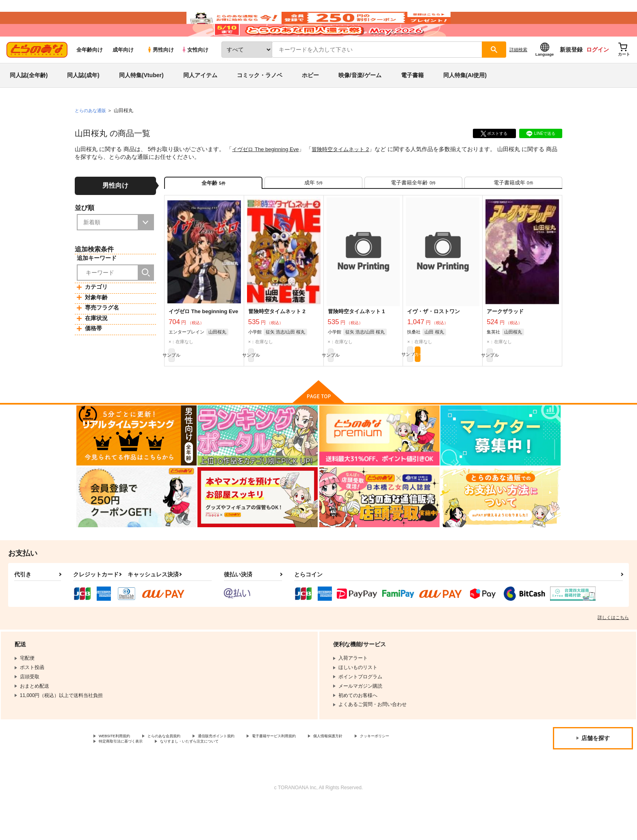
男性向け (160, 74)
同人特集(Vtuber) (141, 99)
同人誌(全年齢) (29, 99)
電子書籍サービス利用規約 (314, 771)
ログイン (598, 74)
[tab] (313, 210)
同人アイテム (200, 99)
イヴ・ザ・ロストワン (433, 343)
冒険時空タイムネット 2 (348, 173)
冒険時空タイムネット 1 (356, 343)
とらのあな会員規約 (180, 771)
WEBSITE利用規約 (119, 771)
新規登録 (571, 74)
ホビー (310, 99)
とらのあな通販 (92, 134)
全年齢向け (90, 74)
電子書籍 (412, 99)
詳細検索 (518, 74)
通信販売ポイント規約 (243, 771)
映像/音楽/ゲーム (360, 99)
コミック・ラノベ (260, 99)
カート (461, 387)
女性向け (195, 74)
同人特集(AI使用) (465, 99)
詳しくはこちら (613, 652)
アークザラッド (505, 343)
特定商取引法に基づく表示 (184, 778)
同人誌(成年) (83, 99)
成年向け (123, 74)
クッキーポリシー (118, 778)
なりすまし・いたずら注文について (270, 778)
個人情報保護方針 (381, 771)
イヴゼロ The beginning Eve (268, 173)
